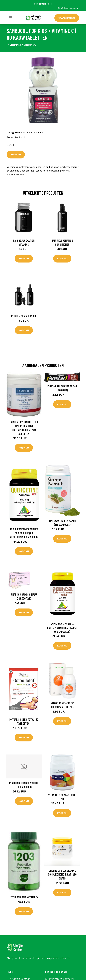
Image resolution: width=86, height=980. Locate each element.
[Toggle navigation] (11, 18)
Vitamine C (30, 45)
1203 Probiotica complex (24, 897)
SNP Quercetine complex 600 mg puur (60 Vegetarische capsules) (24, 533)
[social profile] (52, 4)
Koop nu (16, 154)
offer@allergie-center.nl (67, 8)
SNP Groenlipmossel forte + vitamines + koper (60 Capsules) (62, 627)
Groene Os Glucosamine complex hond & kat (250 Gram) (62, 874)
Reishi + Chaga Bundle (24, 316)
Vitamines (15, 45)
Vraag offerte (67, 18)
